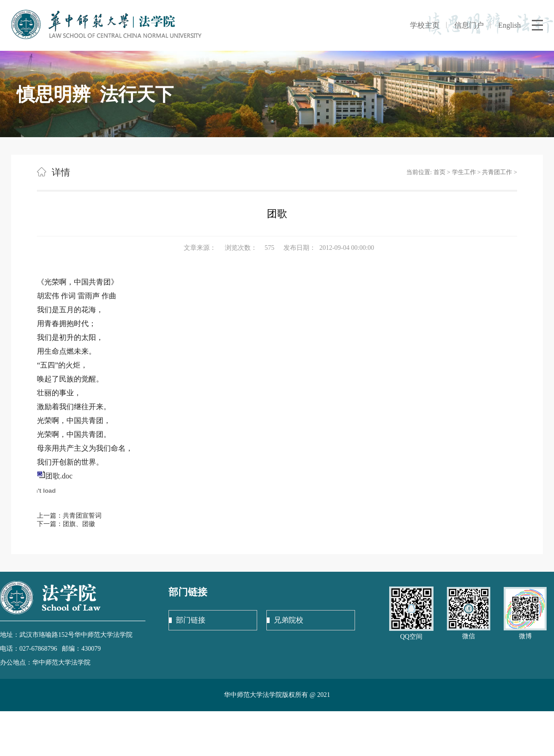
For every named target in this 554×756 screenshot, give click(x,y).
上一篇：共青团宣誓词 (69, 516)
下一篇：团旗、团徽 (66, 524)
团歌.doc (59, 476)
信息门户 (469, 25)
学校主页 (425, 25)
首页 (440, 172)
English (509, 25)
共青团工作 (497, 172)
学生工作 (464, 172)
